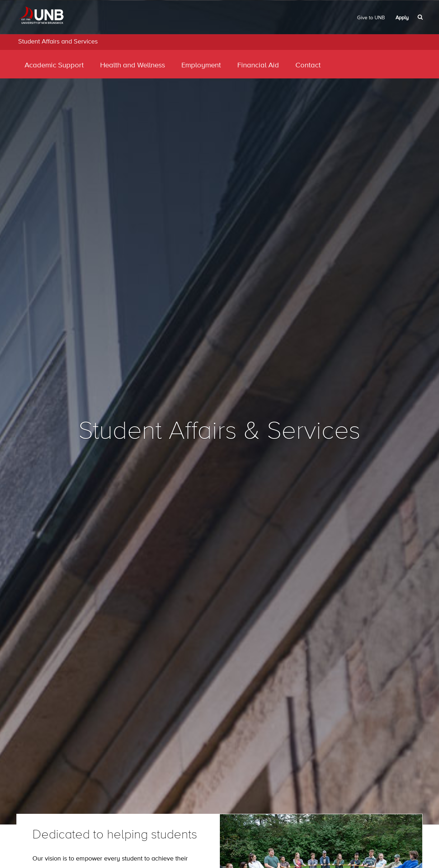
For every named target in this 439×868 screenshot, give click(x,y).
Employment (201, 65)
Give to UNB (371, 18)
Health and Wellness (133, 65)
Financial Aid (258, 65)
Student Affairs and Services (58, 42)
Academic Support (54, 65)
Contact (308, 65)
